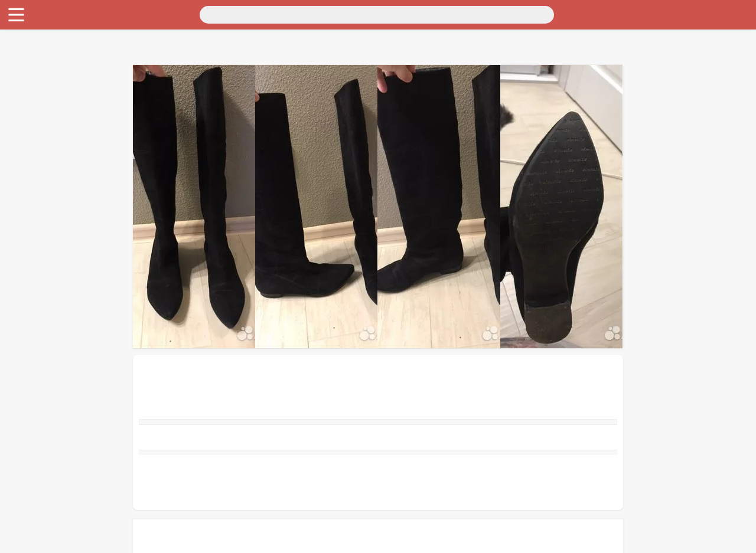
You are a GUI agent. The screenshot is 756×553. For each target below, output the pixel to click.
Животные (26, 107)
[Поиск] (116, 14)
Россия (19, 22)
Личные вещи (32, 65)
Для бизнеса (30, 96)
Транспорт (26, 33)
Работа (18, 118)
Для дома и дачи (38, 43)
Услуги (19, 128)
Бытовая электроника (48, 75)
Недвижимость (35, 54)
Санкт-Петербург (102, 22)
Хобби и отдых (35, 86)
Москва (50, 22)
